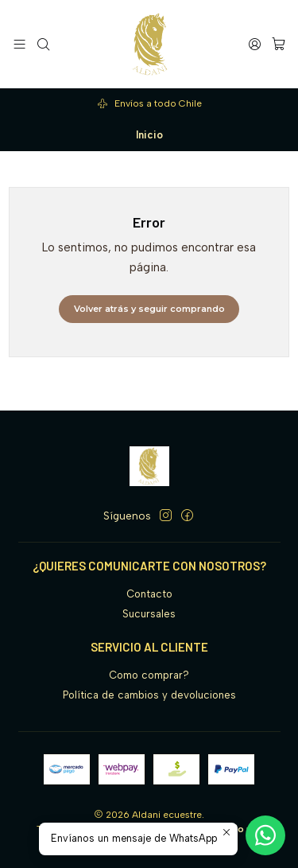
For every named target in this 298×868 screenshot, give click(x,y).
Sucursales (149, 614)
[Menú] (19, 44)
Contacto (149, 594)
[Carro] (279, 44)
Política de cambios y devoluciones (149, 695)
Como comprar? (149, 675)
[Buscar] (43, 44)
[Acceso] (255, 44)
